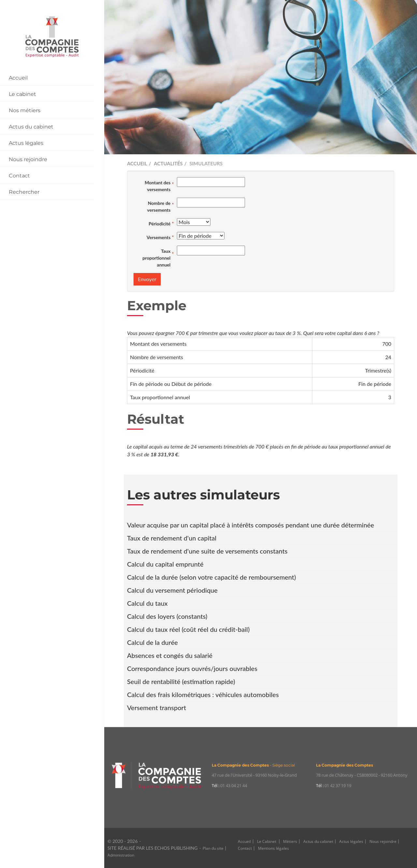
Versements (158, 237)
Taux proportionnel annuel (156, 258)
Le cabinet (22, 94)
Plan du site (213, 848)
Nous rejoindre (28, 159)
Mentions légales (273, 848)
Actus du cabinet (31, 127)
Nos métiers (25, 110)
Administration (121, 855)
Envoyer (147, 279)
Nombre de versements (159, 206)
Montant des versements (158, 186)
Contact (19, 176)
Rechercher (24, 192)
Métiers (290, 841)
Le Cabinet (267, 841)
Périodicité (159, 224)
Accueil (18, 78)
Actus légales (26, 143)
